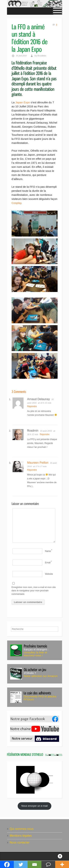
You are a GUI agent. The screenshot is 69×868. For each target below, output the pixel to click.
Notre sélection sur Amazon (41, 676)
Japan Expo (23, 102)
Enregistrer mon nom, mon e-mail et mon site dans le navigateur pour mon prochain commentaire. (34, 591)
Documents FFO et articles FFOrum (40, 698)
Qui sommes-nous (22, 829)
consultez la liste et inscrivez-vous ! (35, 654)
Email (48, 563)
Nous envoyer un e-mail (34, 806)
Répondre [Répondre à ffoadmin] (45, 434)
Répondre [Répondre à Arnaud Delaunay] (32, 406)
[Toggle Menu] (57, 11)
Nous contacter (20, 842)
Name (48, 551)
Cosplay (16, 203)
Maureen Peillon (38, 463)
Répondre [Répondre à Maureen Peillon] (32, 470)
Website (49, 574)
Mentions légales (21, 836)
